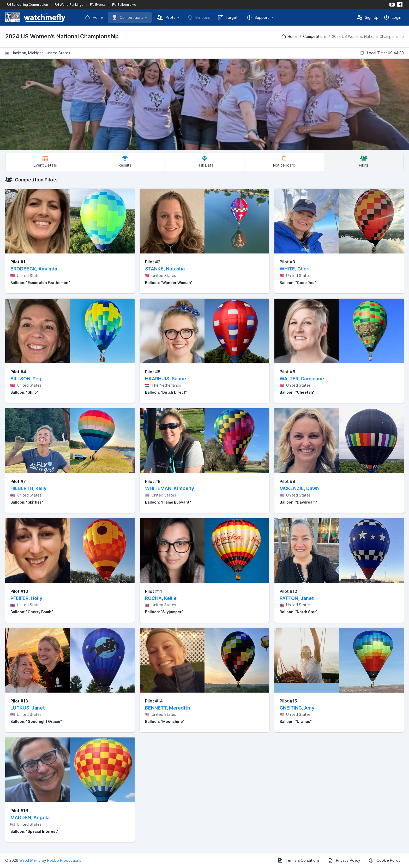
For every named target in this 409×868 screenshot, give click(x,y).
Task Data (205, 161)
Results (125, 161)
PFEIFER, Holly (26, 598)
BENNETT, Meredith (168, 708)
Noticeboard (284, 161)
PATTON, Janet (297, 598)
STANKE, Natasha (165, 269)
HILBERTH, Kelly (28, 488)
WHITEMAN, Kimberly (170, 488)
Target (228, 17)
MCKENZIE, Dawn (299, 488)
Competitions (128, 17)
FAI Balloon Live (124, 5)
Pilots (166, 17)
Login (393, 17)
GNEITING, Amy (297, 708)
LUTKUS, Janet (28, 708)
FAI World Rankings (69, 5)
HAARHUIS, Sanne (166, 379)
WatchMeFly (30, 860)
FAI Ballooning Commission (27, 5)
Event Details (45, 161)
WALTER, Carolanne (302, 379)
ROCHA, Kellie (161, 598)
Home (94, 17)
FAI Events (98, 5)
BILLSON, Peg (26, 379)
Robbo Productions (64, 860)
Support (258, 17)
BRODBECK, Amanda (34, 269)
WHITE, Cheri (295, 269)
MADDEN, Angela (30, 817)
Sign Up (368, 17)
